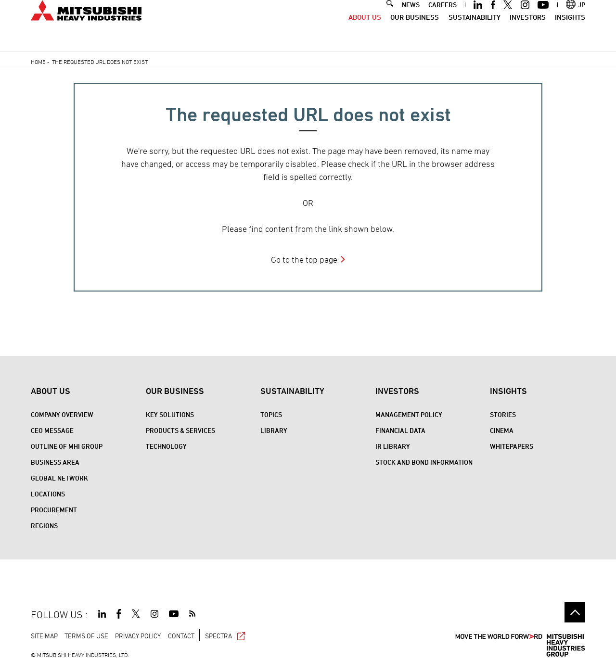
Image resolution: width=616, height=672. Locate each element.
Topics (271, 414)
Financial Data (400, 430)
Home (38, 62)
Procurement (54, 510)
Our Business (415, 32)
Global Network (59, 478)
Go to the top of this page (575, 612)
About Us (365, 32)
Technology (166, 446)
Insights (570, 32)
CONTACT (181, 636)
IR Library (393, 446)
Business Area (55, 462)
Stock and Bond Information (424, 462)
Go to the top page (304, 260)
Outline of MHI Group (67, 446)
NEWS (411, 20)
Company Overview (62, 414)
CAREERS (443, 20)
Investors (528, 32)
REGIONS (44, 526)
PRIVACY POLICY (138, 636)
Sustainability (475, 32)
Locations (48, 494)
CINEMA (502, 430)
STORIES (503, 414)
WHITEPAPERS (512, 446)
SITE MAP (44, 636)
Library (274, 430)
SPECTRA (225, 636)
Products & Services (180, 430)
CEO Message (52, 430)
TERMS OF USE (86, 636)
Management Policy (409, 414)
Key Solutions (170, 414)
